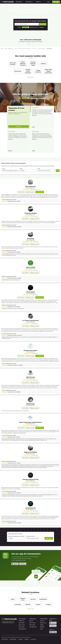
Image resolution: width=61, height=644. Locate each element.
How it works (22, 625)
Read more (34, 115)
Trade (21, 169)
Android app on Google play (23, 564)
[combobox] (11, 171)
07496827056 (40, 356)
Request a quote (30, 192)
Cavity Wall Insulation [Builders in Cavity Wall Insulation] (13, 64)
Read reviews (35, 189)
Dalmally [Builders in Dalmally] (28, 604)
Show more (31, 77)
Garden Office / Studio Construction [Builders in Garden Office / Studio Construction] (48, 71)
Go (58, 171)
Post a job (19, 126)
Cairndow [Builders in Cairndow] (33, 599)
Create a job (21, 621)
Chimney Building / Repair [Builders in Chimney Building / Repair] (33, 64)
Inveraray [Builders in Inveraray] (48, 604)
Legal (41, 629)
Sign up (31, 621)
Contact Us (33, 639)
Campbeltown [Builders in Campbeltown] (43, 599)
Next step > (49, 538)
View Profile (21, 192)
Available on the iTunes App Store (15, 564)
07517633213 (40, 428)
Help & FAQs (22, 627)
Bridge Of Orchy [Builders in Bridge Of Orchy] (23, 599)
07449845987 (40, 192)
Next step (43, 24)
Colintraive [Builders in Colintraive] (18, 604)
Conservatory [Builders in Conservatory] (18, 71)
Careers (42, 625)
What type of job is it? (31, 536)
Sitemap (27, 639)
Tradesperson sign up (8, 622)
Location (4, 169)
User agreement (22, 629)
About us (42, 621)
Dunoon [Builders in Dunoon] (38, 604)
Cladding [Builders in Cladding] (43, 64)
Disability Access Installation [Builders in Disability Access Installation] (28, 71)
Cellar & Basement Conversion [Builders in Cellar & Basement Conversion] (23, 64)
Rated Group (43, 623)
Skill (39, 169)
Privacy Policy (13, 639)
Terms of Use (5, 639)
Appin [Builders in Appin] (13, 599)
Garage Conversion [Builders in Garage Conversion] (38, 71)
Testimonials (22, 623)
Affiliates (42, 627)
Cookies (20, 639)
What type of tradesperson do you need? (16, 536)
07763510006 (40, 297)
